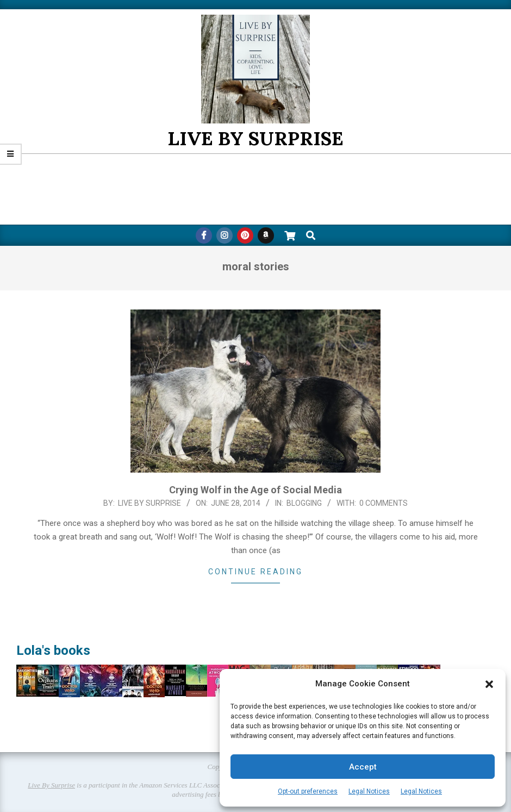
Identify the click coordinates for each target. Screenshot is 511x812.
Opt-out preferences (308, 791)
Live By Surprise (51, 785)
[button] (489, 684)
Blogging (304, 503)
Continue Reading (255, 572)
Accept (363, 767)
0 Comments (384, 503)
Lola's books (53, 650)
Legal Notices (369, 791)
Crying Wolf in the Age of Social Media (255, 490)
